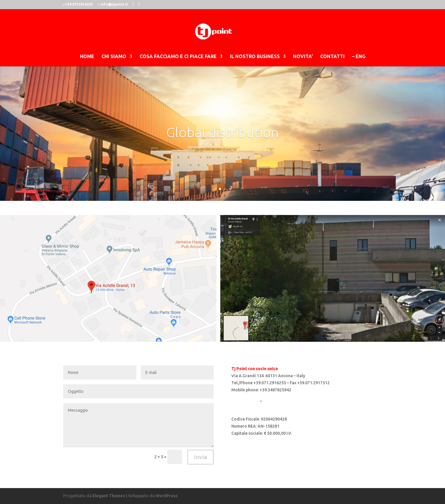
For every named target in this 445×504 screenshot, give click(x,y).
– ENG (359, 57)
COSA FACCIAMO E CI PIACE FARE (178, 57)
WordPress (167, 496)
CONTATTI (332, 57)
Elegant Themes (109, 496)
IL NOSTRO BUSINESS (255, 57)
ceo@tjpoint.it (246, 408)
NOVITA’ (303, 57)
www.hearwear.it (279, 401)
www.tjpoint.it (245, 401)
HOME (87, 57)
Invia (201, 457)
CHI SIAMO (114, 57)
